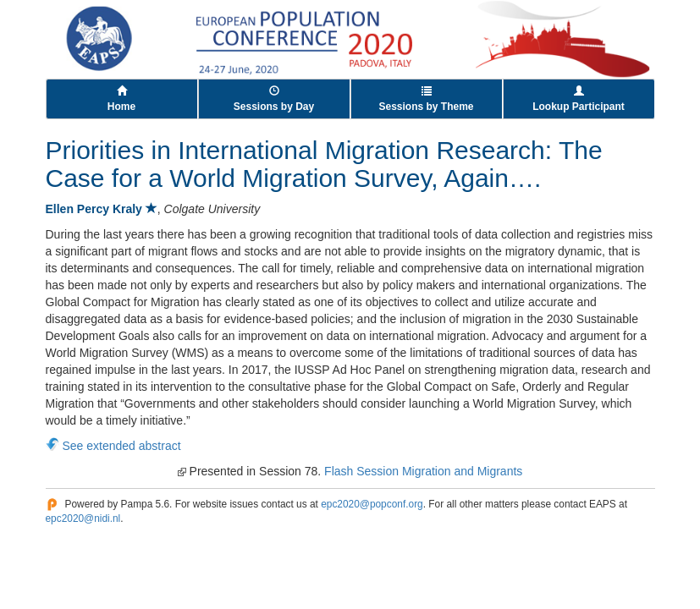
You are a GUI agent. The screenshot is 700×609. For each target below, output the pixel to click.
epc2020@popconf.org (372, 504)
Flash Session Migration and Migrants (423, 471)
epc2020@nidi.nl (83, 518)
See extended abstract (122, 446)
